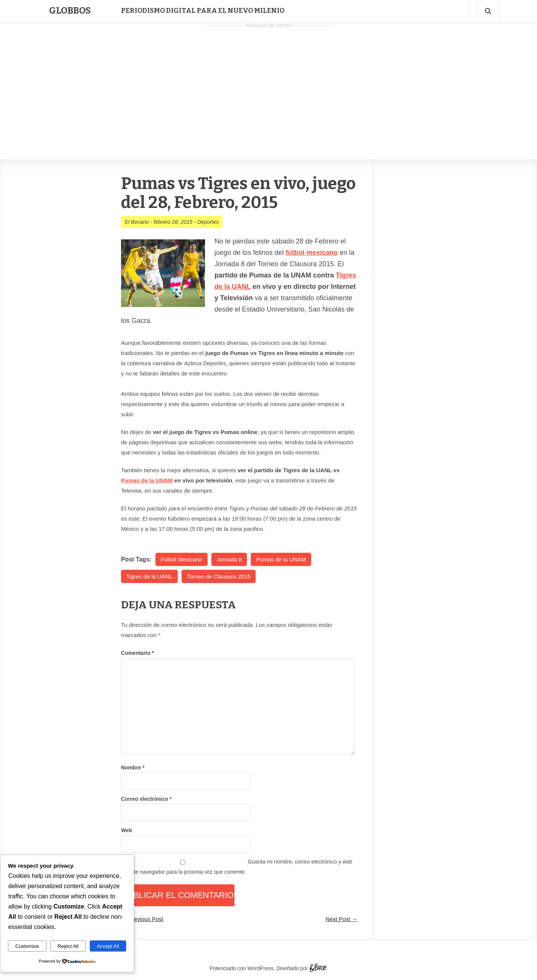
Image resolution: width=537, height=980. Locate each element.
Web (126, 830)
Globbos (70, 11)
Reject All (68, 946)
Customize (27, 946)
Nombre (133, 768)
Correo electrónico (146, 799)
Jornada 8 (229, 559)
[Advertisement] (268, 84)
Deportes (208, 222)
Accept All (108, 946)
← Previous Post (142, 919)
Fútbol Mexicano (182, 559)
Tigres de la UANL (149, 576)
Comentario (137, 653)
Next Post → (341, 919)
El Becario (137, 222)
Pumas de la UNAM (147, 480)
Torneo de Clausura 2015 (219, 576)
